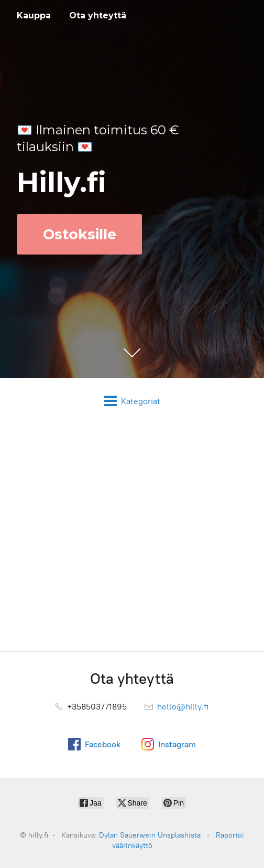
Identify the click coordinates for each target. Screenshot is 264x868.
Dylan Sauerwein (127, 835)
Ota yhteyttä (98, 15)
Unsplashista (179, 835)
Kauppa (34, 15)
